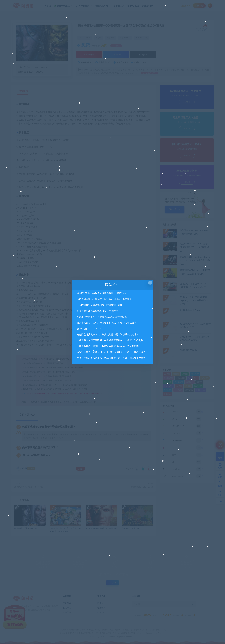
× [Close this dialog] (150, 282)
